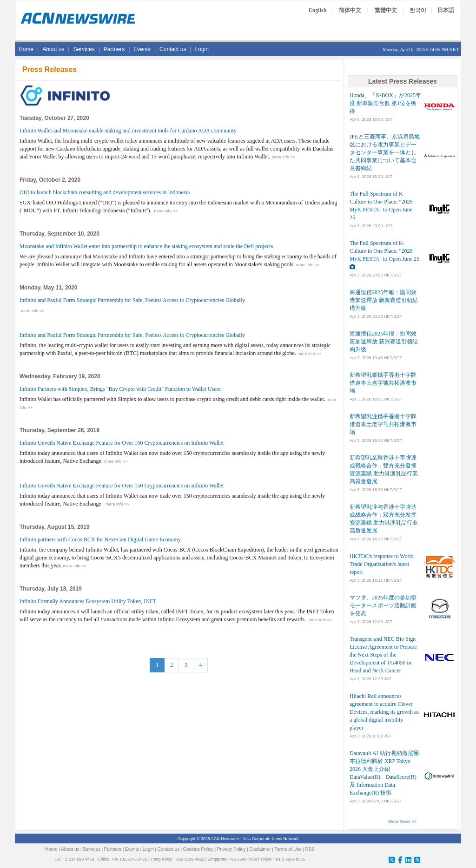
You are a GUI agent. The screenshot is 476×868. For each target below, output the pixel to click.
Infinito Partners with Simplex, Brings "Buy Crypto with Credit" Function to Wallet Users (120, 389)
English (318, 10)
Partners (114, 49)
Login (202, 49)
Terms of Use (288, 849)
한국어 (418, 10)
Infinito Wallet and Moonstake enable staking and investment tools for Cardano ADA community (128, 131)
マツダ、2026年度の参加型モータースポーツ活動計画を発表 (383, 605)
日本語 (446, 10)
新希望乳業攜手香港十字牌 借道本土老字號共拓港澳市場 (383, 383)
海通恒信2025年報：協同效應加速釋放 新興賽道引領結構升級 (384, 300)
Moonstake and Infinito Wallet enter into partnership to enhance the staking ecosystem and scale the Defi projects (146, 246)
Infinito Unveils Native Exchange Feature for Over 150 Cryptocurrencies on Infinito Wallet (122, 443)
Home (26, 49)
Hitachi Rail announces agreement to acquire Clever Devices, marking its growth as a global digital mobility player (384, 712)
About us (53, 49)
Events (142, 49)
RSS (310, 849)
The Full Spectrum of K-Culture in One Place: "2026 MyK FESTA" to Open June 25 (384, 251)
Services (84, 49)
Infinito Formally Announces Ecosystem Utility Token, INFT (88, 601)
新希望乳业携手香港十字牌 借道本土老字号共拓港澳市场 (383, 424)
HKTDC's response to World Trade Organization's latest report (382, 564)
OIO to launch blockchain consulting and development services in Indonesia (105, 192)
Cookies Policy (198, 849)
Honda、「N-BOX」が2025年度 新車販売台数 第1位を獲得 (385, 103)
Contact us (173, 49)
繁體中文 (386, 10)
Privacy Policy (231, 849)
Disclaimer (260, 849)
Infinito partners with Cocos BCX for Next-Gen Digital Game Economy (100, 539)
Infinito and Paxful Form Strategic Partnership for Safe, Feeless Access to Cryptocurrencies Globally (132, 300)
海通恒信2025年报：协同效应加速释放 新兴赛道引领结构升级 (384, 342)
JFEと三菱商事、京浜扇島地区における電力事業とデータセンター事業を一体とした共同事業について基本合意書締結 (385, 152)
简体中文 (350, 10)
